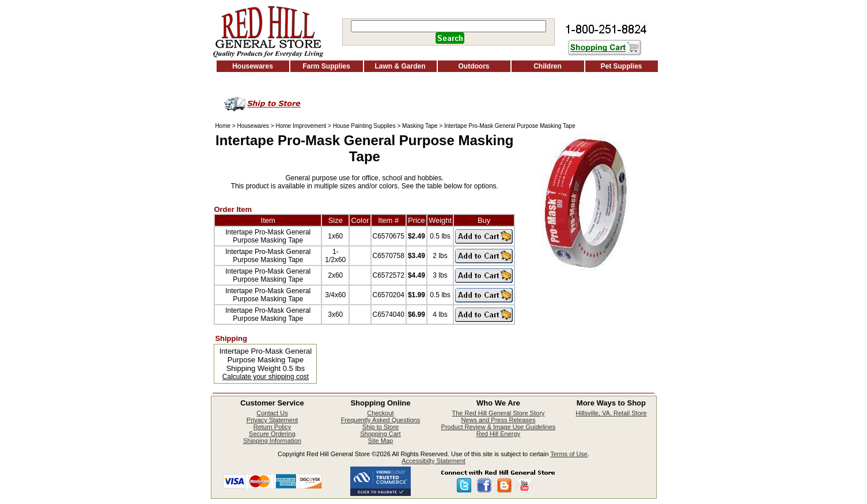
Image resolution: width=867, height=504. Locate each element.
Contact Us (272, 413)
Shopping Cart (380, 434)
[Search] (448, 26)
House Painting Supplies (364, 126)
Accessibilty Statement (433, 461)
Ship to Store (381, 427)
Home (223, 126)
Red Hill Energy (498, 434)
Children (548, 66)
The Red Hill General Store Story (499, 413)
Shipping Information (272, 441)
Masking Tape (420, 126)
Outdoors (474, 66)
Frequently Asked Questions (381, 420)
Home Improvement (301, 126)
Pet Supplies (621, 66)
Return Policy (272, 427)
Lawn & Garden (400, 66)
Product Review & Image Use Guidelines (499, 427)
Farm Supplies (326, 66)
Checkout (380, 413)
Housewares (253, 66)
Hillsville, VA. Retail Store (611, 413)
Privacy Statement (272, 420)
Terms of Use (569, 454)
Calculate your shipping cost (266, 377)
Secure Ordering (272, 434)
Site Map (381, 441)
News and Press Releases (498, 420)
